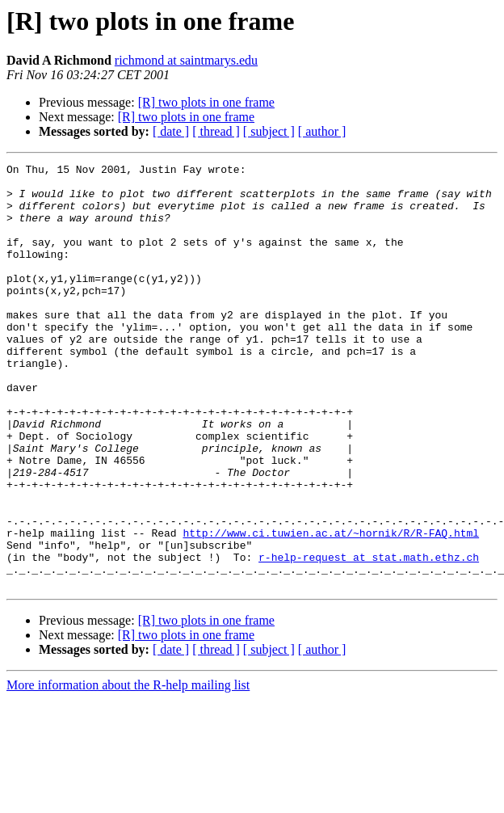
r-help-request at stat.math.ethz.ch (369, 637)
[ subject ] (269, 131)
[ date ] (171, 131)
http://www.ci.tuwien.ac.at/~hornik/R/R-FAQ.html (331, 608)
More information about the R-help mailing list (128, 770)
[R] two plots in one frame (206, 102)
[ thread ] (216, 131)
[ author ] (322, 131)
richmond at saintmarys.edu (186, 60)
